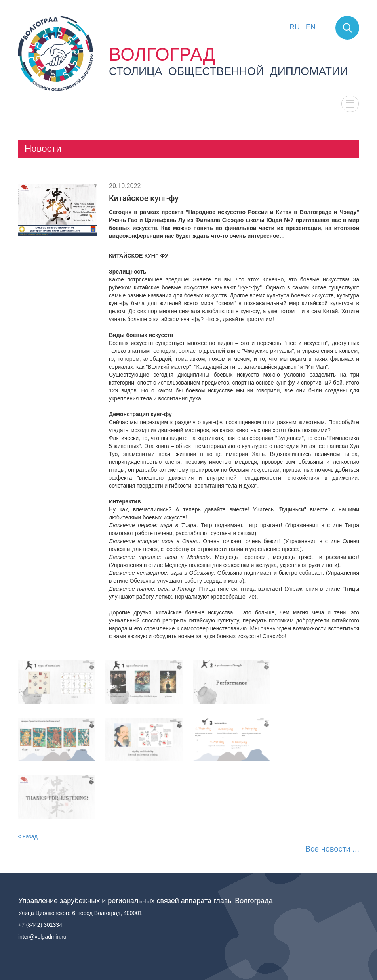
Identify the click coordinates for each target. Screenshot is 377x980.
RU (295, 27)
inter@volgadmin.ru (42, 937)
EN (311, 27)
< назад (28, 836)
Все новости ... (332, 849)
